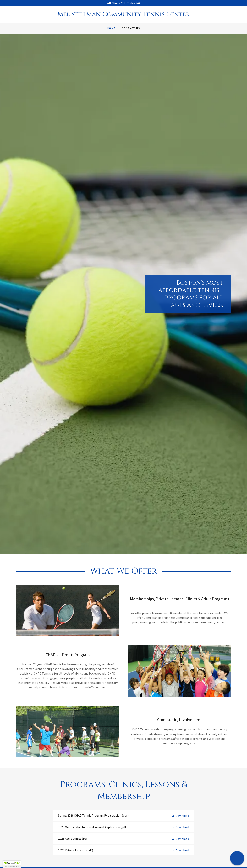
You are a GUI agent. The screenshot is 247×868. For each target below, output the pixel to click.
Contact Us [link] (131, 28)
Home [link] (111, 28)
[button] (180, 815)
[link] (123, 15)
